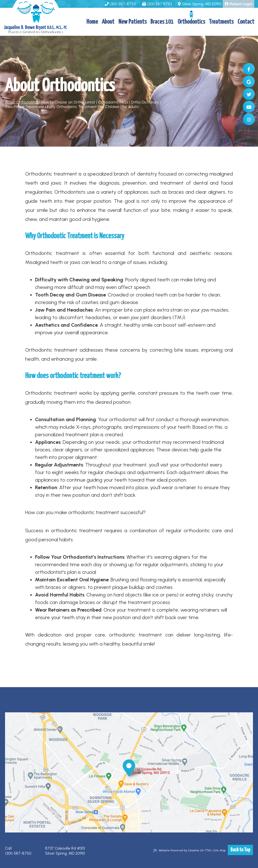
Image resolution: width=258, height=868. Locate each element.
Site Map (219, 850)
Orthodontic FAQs (113, 102)
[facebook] (249, 69)
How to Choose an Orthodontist (68, 102)
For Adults (130, 107)
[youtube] (249, 107)
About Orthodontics (22, 102)
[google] (249, 81)
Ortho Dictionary (145, 102)
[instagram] (249, 119)
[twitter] (249, 94)
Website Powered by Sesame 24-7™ (182, 850)
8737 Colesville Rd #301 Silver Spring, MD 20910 (65, 851)
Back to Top (240, 850)
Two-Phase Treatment (25, 107)
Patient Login (238, 4)
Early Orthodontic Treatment (72, 107)
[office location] (129, 768)
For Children (109, 107)
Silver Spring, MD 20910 (200, 4)
